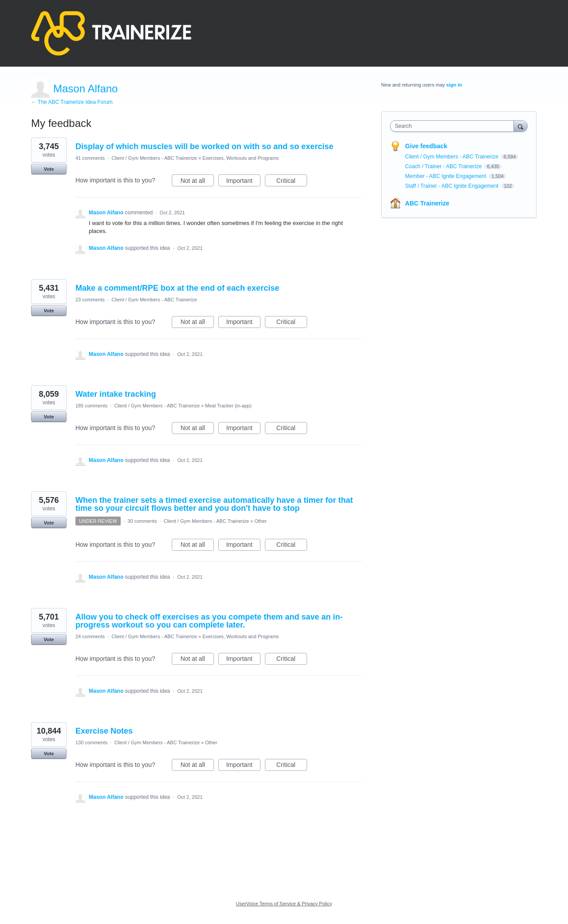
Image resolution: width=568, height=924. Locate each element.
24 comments (90, 636)
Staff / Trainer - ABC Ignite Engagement (453, 186)
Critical (292, 182)
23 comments (90, 300)
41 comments (90, 158)
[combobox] (454, 126)
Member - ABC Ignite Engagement (446, 176)
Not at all (197, 182)
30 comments (142, 521)
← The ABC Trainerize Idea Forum (72, 102)
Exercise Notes (104, 731)
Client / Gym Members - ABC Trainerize (154, 158)
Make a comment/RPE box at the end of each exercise (177, 288)
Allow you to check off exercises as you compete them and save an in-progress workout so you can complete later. (209, 621)
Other (261, 521)
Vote (49, 169)
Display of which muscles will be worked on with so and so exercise (204, 146)
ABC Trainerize (427, 203)
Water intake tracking (116, 394)
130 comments (91, 742)
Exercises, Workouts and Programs (241, 158)
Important (243, 182)
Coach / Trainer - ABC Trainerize (444, 166)
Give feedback (426, 146)
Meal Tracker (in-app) (228, 406)
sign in (454, 85)
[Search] (521, 126)
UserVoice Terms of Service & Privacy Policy (284, 904)
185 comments (91, 406)
